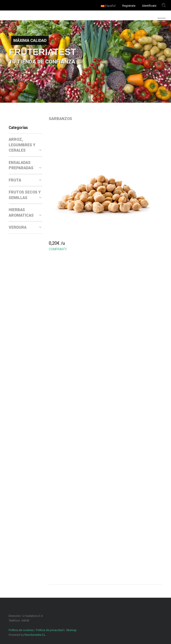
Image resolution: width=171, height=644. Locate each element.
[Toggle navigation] (160, 21)
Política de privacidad (50, 630)
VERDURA (25, 227)
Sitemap (71, 630)
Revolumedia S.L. (35, 635)
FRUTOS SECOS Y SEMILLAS (25, 195)
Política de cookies (21, 630)
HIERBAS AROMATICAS (25, 213)
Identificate (149, 6)
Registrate (129, 6)
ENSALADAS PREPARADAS (25, 165)
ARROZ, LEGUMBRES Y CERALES (25, 145)
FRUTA (25, 180)
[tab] (25, 145)
